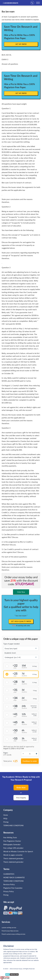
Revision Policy (9, 884)
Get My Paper (21, 44)
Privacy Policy (9, 891)
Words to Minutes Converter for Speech (18, 851)
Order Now (21, 787)
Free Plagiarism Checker (12, 841)
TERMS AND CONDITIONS (14, 825)
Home (6, 815)
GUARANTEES (9, 874)
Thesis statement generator (13, 858)
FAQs (5, 818)
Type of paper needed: (12, 644)
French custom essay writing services (13, 934)
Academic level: (10, 653)
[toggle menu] (38, 3)
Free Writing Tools (10, 837)
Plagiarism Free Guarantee (13, 888)
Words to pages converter (13, 855)
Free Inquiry (21, 798)
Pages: (6, 753)
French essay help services (10, 931)
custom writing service (9, 928)
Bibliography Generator (12, 844)
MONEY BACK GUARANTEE (14, 877)
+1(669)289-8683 (33, 3)
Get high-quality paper (21, 621)
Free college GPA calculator (13, 848)
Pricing (6, 822)
